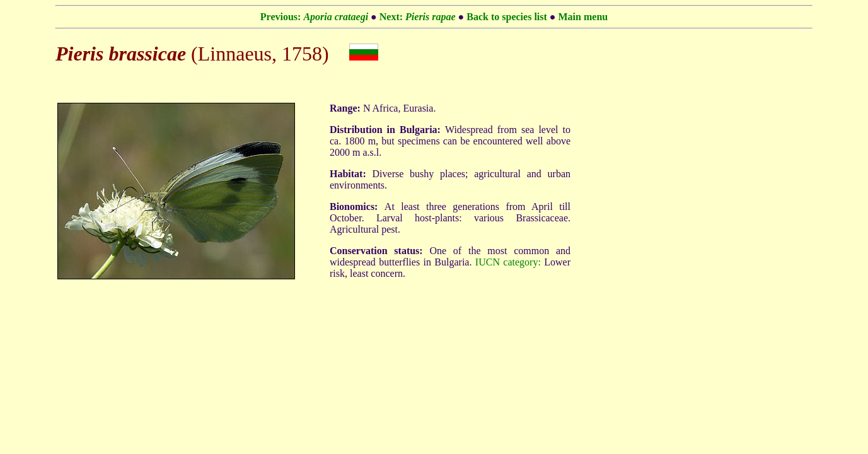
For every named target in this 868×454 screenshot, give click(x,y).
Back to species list (507, 17)
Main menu (583, 17)
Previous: (314, 17)
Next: (418, 17)
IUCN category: (508, 262)
